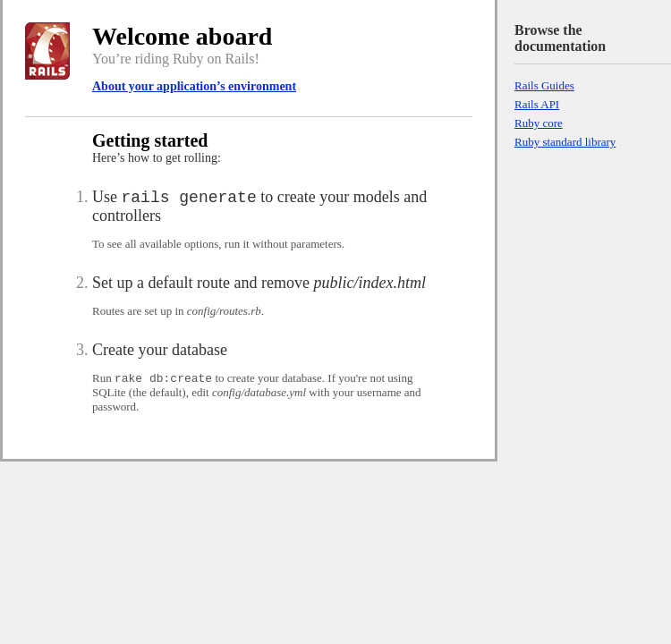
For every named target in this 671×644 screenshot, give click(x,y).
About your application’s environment (194, 86)
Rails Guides (544, 85)
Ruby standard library (565, 142)
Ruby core (539, 123)
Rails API (537, 104)
